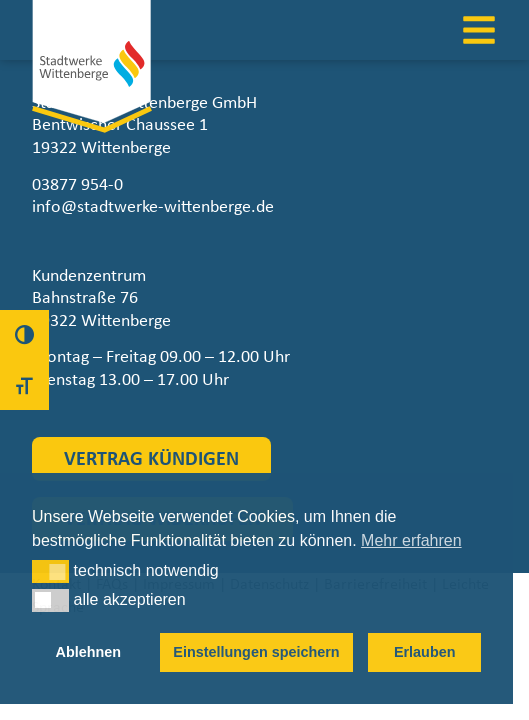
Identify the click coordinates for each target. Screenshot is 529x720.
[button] (50, 571)
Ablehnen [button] (89, 652)
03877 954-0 (77, 185)
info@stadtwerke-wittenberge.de (153, 207)
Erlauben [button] (425, 652)
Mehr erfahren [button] (411, 540)
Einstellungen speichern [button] (256, 652)
